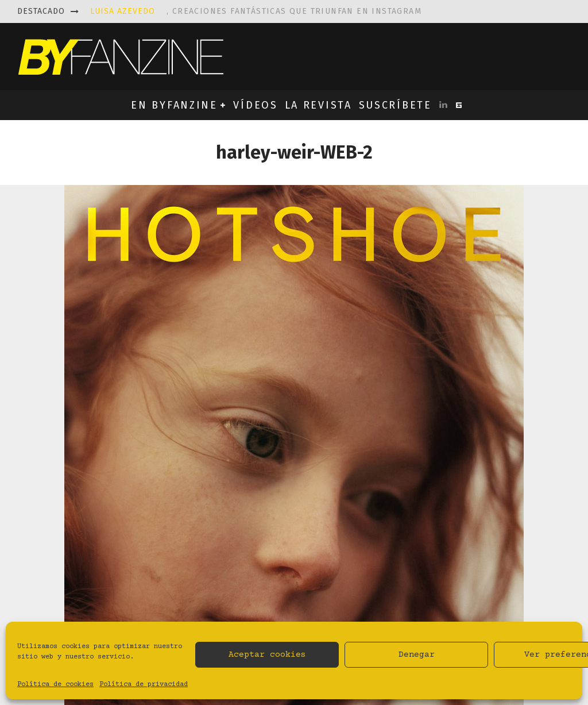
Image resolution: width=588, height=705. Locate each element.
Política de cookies (55, 685)
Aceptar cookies (267, 655)
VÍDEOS (255, 105)
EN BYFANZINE (174, 105)
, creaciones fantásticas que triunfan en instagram (256, 11)
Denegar (417, 655)
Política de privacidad (144, 685)
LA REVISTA (318, 105)
